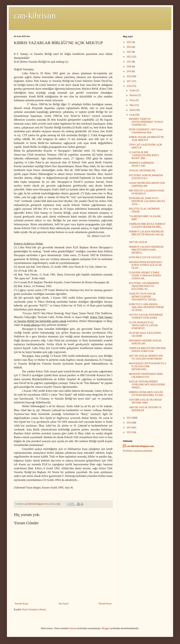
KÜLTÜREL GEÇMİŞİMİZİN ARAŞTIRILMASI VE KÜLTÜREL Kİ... (144, 286)
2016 (129, 86)
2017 (129, 81)
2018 (129, 76)
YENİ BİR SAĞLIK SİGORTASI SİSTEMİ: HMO (145, 401)
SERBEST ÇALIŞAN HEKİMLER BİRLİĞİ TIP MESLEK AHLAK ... (146, 235)
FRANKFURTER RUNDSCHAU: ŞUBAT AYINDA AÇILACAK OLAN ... (146, 265)
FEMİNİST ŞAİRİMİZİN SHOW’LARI (141, 164)
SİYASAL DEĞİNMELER (142, 171)
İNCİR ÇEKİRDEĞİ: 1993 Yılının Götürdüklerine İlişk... (146, 131)
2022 (129, 57)
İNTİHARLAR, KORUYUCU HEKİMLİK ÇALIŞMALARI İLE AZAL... (147, 201)
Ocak (132, 115)
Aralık (133, 90)
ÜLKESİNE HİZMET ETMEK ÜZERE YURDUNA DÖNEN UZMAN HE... (145, 276)
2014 (129, 423)
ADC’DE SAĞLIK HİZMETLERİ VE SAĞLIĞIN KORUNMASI (146, 357)
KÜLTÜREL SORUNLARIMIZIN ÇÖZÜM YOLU (146, 177)
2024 (129, 47)
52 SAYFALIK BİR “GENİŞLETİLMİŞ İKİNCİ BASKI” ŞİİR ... (144, 155)
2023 (129, 52)
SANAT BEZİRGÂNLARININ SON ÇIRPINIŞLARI (147, 184)
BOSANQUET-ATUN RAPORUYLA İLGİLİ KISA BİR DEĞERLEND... (147, 366)
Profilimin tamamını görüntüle (138, 451)
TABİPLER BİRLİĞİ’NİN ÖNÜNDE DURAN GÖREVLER (147, 350)
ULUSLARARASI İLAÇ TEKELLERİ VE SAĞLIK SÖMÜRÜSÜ (143, 325)
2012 (129, 432)
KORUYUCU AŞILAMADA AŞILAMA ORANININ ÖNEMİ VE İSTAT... (146, 307)
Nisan (133, 100)
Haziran (134, 95)
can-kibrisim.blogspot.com (140, 446)
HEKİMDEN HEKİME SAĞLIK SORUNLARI (145, 342)
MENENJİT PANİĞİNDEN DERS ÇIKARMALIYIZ (146, 375)
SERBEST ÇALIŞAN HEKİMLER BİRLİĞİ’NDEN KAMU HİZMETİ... (146, 250)
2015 (129, 418)
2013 (129, 427)
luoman (73, 628)
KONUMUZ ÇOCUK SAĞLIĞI (145, 257)
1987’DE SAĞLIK (138, 242)
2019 (129, 71)
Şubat (132, 110)
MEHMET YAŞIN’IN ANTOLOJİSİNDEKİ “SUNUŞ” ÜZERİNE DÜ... (146, 122)
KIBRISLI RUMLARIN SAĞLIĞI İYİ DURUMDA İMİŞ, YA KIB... (147, 394)
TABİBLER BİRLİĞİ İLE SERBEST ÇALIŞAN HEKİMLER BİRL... (147, 225)
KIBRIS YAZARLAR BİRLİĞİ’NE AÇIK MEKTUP (146, 139)
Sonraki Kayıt (21, 604)
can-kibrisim (35, 15)
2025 (129, 42)
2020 (129, 67)
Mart (132, 105)
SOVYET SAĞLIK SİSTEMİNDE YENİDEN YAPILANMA (146, 316)
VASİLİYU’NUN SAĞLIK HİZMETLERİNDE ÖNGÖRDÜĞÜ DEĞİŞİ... (143, 297)
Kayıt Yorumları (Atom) (34, 609)
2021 (129, 62)
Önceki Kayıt (105, 604)
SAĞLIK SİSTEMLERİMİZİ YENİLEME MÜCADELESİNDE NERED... (147, 385)
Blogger (106, 628)
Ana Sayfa (63, 604)
